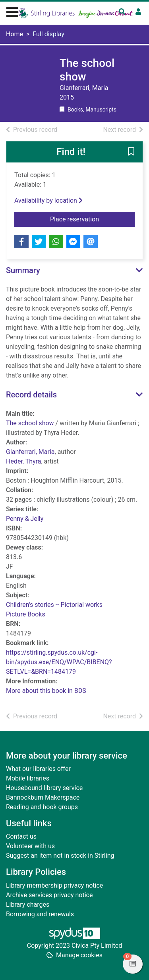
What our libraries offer (38, 769)
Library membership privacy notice (54, 885)
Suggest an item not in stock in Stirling (60, 856)
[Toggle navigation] (12, 11)
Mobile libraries (28, 778)
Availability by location (48, 200)
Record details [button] (31, 395)
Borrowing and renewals (40, 914)
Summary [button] (23, 270)
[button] (131, 153)
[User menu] (138, 12)
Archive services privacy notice (49, 895)
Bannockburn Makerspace (43, 797)
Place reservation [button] (92, 219)
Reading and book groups (42, 807)
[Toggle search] (122, 12)
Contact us (21, 836)
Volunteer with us (30, 846)
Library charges (28, 905)
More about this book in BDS (46, 691)
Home (15, 34)
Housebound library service (44, 788)
